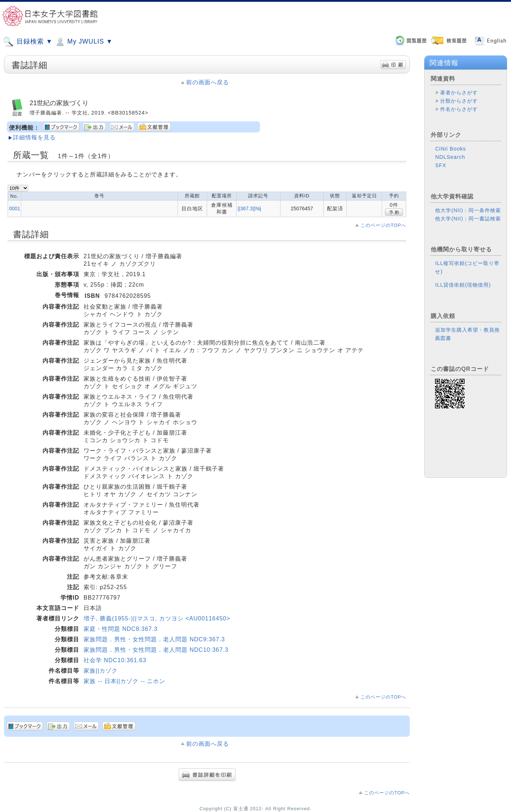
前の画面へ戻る (208, 82)
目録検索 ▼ (28, 42)
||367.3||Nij (249, 208)
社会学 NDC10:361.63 (115, 660)
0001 (15, 208)
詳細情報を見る (34, 137)
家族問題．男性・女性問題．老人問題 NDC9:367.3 (154, 639)
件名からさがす (459, 109)
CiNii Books (450, 149)
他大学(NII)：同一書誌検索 (468, 219)
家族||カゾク (101, 671)
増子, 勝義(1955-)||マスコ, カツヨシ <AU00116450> (157, 618)
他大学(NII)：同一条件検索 (468, 210)
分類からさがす (459, 101)
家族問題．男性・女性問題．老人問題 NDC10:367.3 (156, 650)
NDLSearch (450, 157)
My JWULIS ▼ (84, 42)
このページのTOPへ (383, 225)
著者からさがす (459, 93)
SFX (441, 165)
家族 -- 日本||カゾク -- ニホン (124, 681)
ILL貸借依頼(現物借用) (463, 285)
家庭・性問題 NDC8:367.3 (121, 629)
